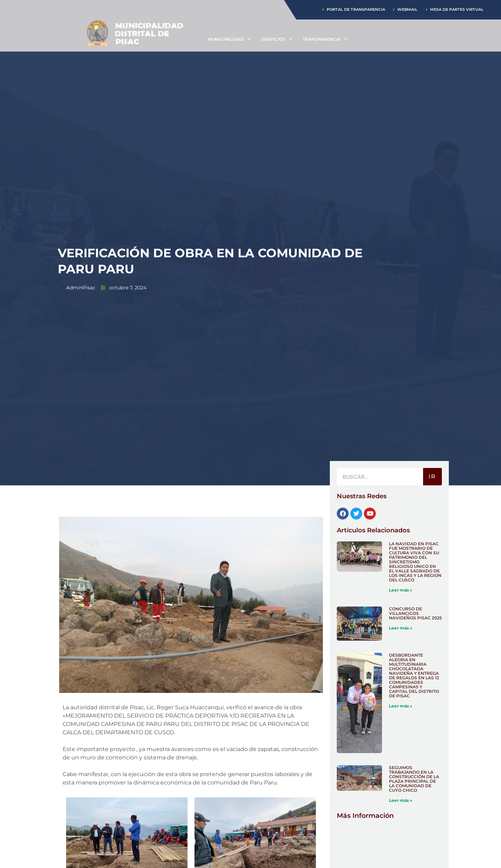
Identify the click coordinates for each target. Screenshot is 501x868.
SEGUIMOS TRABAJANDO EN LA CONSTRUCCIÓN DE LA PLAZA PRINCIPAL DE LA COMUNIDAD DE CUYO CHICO (414, 779)
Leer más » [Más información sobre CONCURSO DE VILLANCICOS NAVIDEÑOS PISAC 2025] (401, 628)
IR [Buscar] (432, 477)
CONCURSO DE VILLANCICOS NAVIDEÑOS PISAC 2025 (415, 614)
